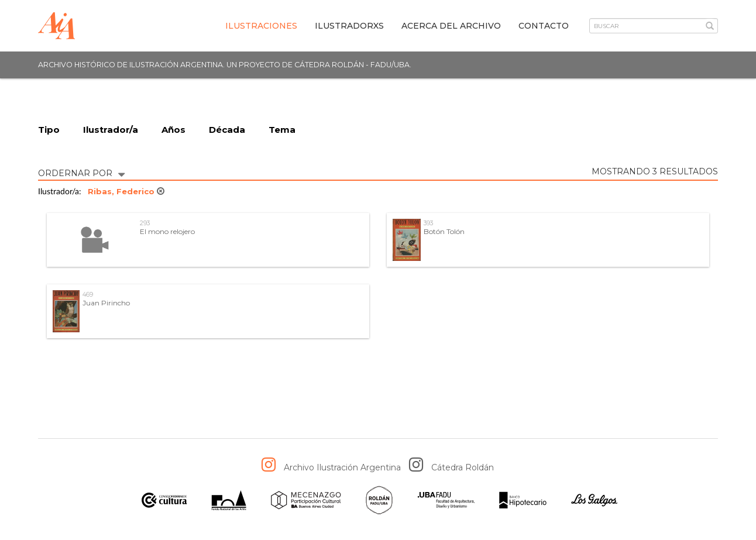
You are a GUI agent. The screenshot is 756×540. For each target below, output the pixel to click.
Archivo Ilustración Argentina (342, 467)
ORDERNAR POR (81, 172)
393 (428, 223)
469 (88, 295)
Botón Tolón (444, 231)
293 (145, 223)
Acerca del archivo (451, 26)
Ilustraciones (261, 26)
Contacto (544, 26)
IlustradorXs (349, 26)
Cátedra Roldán (463, 467)
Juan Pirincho (106, 303)
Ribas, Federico (126, 191)
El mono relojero (167, 231)
